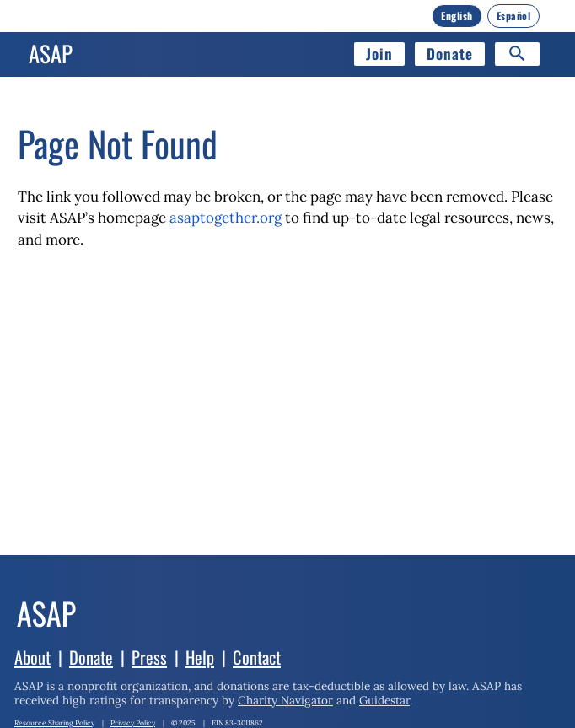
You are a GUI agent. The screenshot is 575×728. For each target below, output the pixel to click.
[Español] (514, 16)
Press (149, 657)
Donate (450, 54)
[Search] (517, 54)
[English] (457, 16)
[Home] (51, 54)
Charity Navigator (285, 700)
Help (200, 657)
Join (379, 54)
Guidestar (384, 700)
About (32, 657)
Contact (257, 657)
